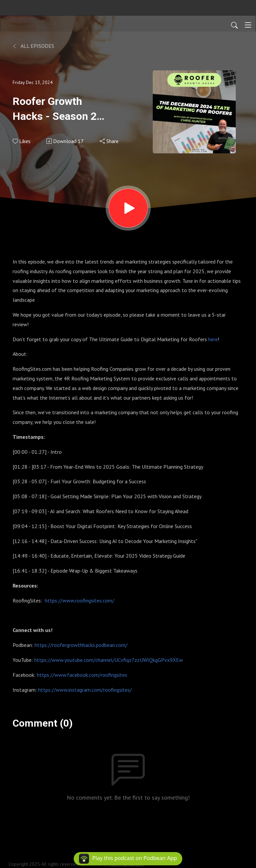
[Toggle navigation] (248, 25)
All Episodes (33, 46)
